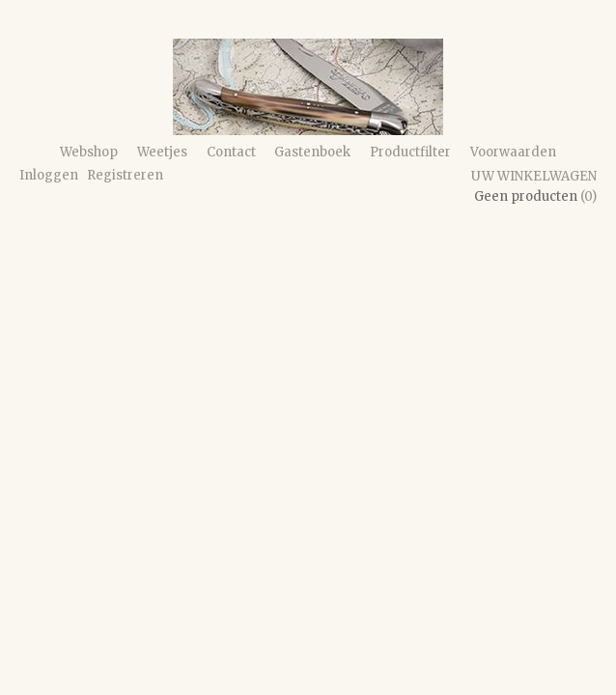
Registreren (125, 175)
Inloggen (49, 175)
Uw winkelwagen (534, 176)
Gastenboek (312, 152)
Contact (231, 152)
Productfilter (410, 152)
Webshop (89, 152)
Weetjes (162, 152)
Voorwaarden (513, 152)
